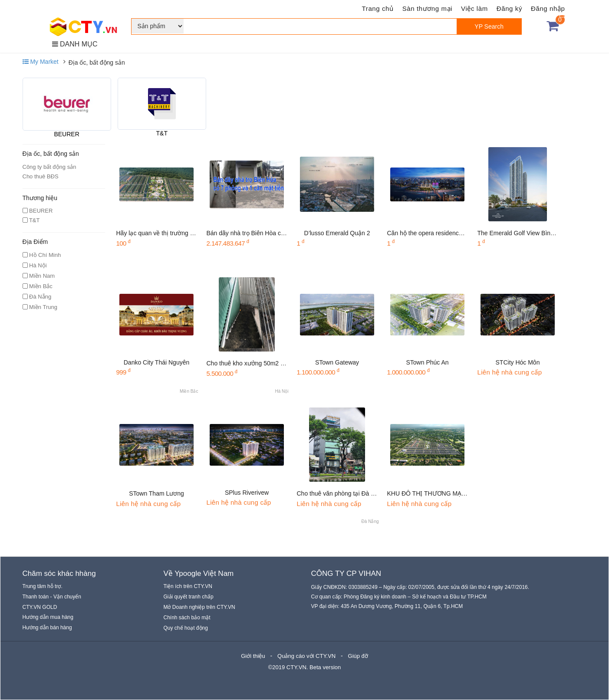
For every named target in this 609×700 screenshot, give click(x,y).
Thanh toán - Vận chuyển (52, 597)
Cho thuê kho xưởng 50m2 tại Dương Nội (263, 363)
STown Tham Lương (156, 493)
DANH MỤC (75, 44)
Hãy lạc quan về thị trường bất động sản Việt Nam (184, 233)
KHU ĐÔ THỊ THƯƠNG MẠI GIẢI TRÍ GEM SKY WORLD (465, 493)
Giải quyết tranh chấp (189, 597)
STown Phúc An (427, 362)
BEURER (66, 134)
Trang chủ (378, 8)
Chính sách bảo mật (187, 618)
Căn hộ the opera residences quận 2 (436, 233)
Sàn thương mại (427, 8)
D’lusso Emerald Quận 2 (337, 233)
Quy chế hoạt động (186, 628)
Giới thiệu (253, 656)
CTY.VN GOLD (40, 607)
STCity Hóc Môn (518, 362)
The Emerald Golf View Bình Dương (526, 233)
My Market (41, 62)
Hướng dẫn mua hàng (48, 617)
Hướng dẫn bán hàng (47, 628)
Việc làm (474, 8)
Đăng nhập (548, 8)
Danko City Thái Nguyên (156, 362)
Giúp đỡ (358, 656)
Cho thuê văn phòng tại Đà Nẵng (341, 493)
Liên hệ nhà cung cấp (510, 372)
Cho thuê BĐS (41, 176)
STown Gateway (337, 362)
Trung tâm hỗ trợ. (43, 586)
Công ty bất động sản (49, 167)
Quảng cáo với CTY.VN (306, 656)
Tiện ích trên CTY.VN (188, 586)
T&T (162, 133)
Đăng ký (509, 8)
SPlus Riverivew (247, 493)
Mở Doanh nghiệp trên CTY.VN (199, 607)
